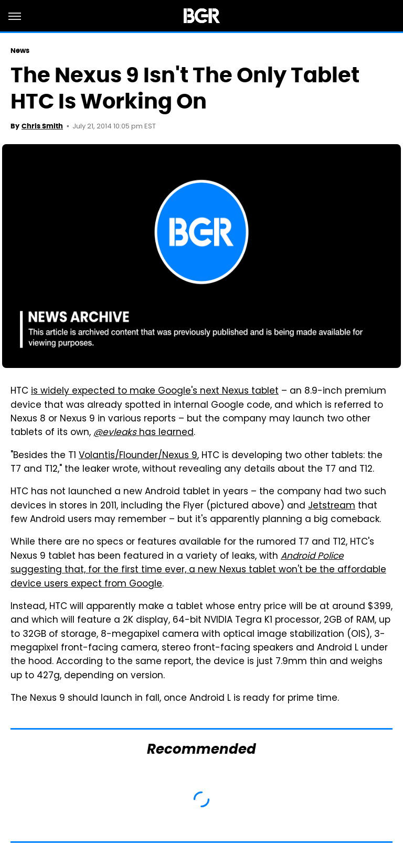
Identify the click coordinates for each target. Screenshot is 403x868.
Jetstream (332, 506)
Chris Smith (42, 126)
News (20, 51)
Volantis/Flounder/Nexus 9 (138, 456)
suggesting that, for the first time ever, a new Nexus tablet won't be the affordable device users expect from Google (198, 571)
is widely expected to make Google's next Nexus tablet (155, 392)
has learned (144, 433)
